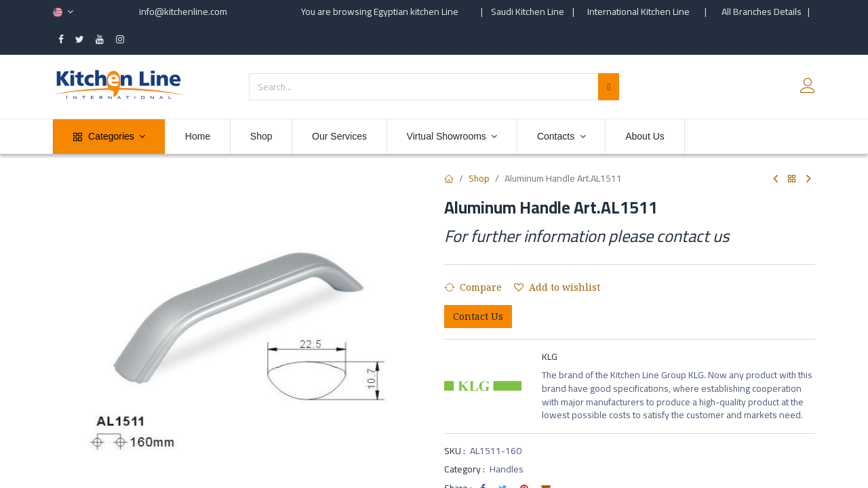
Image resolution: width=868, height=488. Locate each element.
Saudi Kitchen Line (528, 12)
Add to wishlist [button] (557, 287)
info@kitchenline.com (183, 12)
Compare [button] (473, 287)
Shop (479, 178)
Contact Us (478, 316)
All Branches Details (762, 12)
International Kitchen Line (638, 12)
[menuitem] (198, 137)
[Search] (609, 87)
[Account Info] (808, 87)
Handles (507, 469)
